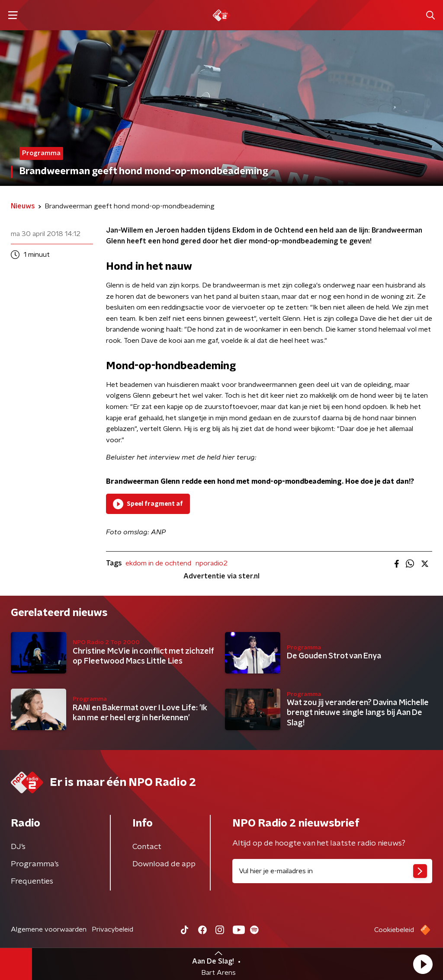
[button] (423, 964)
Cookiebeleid (394, 930)
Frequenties (32, 881)
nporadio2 (212, 563)
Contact (147, 847)
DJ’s (18, 847)
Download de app (164, 864)
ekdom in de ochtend (158, 563)
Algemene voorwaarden (49, 929)
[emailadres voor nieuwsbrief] (332, 871)
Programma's (35, 864)
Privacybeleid (112, 929)
